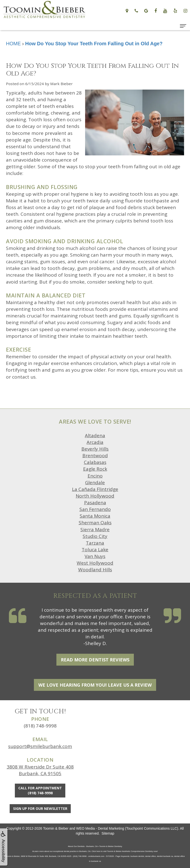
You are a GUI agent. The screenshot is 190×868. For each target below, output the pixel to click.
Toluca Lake (95, 550)
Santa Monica (95, 516)
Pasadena (95, 503)
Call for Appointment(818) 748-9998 (40, 790)
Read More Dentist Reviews (95, 660)
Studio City (95, 536)
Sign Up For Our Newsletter (40, 808)
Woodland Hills (95, 570)
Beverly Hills (95, 449)
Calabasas (95, 462)
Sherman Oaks (95, 523)
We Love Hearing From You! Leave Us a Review (95, 685)
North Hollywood (95, 496)
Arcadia (95, 442)
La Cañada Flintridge (95, 489)
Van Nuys (95, 556)
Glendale (95, 482)
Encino (95, 476)
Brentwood (95, 456)
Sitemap (108, 833)
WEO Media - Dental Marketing (100, 828)
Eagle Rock (95, 469)
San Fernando (95, 509)
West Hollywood (95, 563)
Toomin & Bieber (56, 828)
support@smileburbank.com (40, 746)
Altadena (95, 435)
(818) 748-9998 (40, 726)
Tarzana (95, 543)
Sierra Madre (95, 530)
